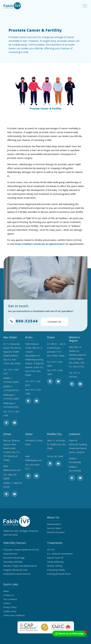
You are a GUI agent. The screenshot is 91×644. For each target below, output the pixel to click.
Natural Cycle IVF (55, 558)
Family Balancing (55, 562)
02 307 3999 (57, 456)
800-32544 (23, 321)
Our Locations (10, 599)
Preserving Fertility (56, 570)
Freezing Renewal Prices (59, 574)
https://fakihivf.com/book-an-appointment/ (40, 244)
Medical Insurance (56, 532)
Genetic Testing (55, 566)
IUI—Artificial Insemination (60, 554)
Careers (7, 603)
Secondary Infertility (13, 562)
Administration (54, 524)
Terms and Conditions (14, 615)
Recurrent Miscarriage (14, 558)
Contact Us (55, 322)
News (6, 591)
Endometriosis (10, 554)
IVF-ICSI (51, 550)
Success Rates (54, 528)
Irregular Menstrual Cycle (15, 570)
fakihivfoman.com (12, 470)
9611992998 (75, 471)
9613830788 (75, 462)
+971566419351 (11, 390)
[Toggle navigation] (85, 6)
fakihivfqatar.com (34, 460)
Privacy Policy (10, 607)
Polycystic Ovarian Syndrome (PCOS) (21, 550)
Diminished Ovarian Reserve (17, 574)
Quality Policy (10, 611)
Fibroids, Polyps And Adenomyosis (20, 566)
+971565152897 (11, 382)
